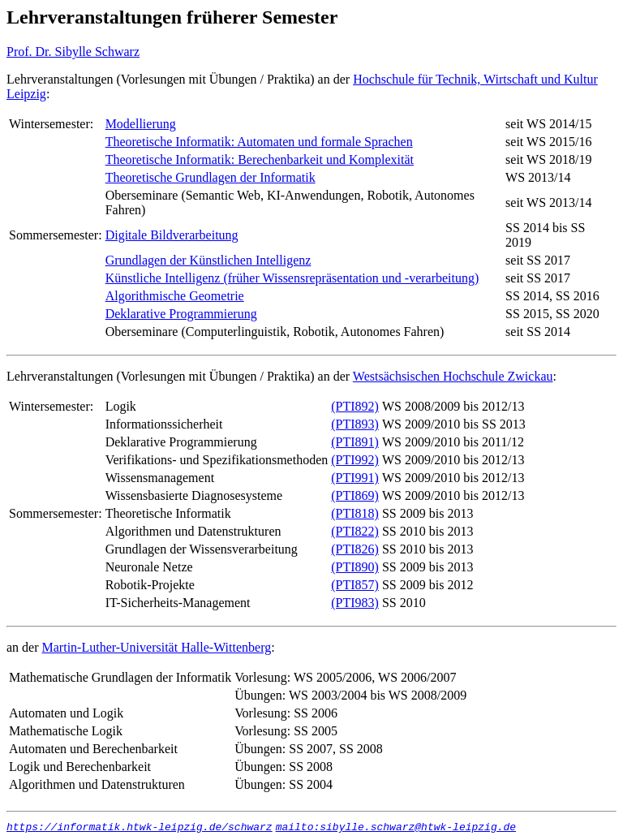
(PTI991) (355, 478)
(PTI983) (355, 603)
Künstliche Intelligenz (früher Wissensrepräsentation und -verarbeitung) (292, 278)
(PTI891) (355, 442)
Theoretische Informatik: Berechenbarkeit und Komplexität (260, 159)
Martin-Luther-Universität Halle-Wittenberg (157, 647)
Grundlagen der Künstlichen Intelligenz (208, 260)
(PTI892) (355, 406)
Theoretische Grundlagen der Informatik (211, 177)
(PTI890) (355, 567)
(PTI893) (355, 424)
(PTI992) (355, 460)
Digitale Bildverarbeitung (172, 235)
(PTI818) (355, 513)
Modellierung (141, 124)
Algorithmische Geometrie (175, 296)
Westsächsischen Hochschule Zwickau (453, 376)
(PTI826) (355, 549)
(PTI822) (355, 531)
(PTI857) (355, 585)
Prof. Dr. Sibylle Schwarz (73, 52)
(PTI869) (355, 495)
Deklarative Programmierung (181, 314)
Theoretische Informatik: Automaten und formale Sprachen (259, 142)
